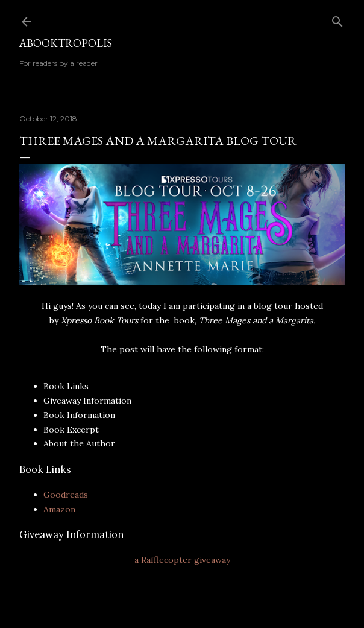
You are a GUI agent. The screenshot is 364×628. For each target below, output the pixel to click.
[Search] (337, 19)
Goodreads (66, 495)
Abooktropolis (66, 43)
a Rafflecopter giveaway (182, 560)
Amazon (59, 509)
